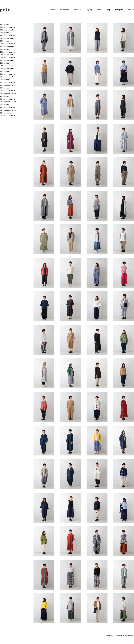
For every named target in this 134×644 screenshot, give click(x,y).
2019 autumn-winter (7, 77)
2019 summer (5, 80)
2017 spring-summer (7, 99)
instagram (119, 10)
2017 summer (5, 96)
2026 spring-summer (7, 27)
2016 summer (5, 105)
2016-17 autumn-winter (8, 102)
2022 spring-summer (7, 58)
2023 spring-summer (7, 52)
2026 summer (5, 24)
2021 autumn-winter (7, 60)
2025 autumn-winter (7, 30)
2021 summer (5, 63)
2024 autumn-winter (7, 38)
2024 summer (5, 41)
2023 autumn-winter (7, 46)
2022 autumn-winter (7, 55)
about (99, 10)
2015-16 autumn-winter (8, 110)
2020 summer (5, 71)
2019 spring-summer (7, 83)
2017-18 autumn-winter (8, 94)
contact (131, 10)
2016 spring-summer (7, 107)
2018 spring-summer (7, 91)
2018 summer (5, 88)
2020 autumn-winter (7, 69)
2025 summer (5, 33)
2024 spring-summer (7, 44)
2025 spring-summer (7, 35)
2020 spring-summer (7, 74)
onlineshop (64, 10)
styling (89, 10)
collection (78, 10)
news (53, 10)
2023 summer (5, 49)
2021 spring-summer (7, 66)
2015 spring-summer (7, 116)
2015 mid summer (6, 113)
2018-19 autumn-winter (8, 85)
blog (108, 10)
